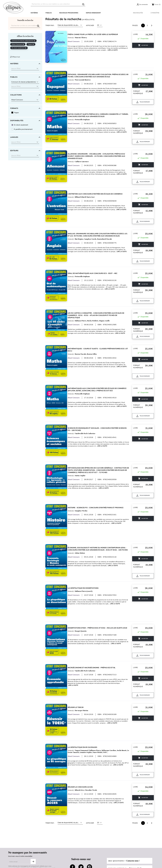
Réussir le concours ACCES (83, 750)
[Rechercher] (58, 4)
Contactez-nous (47, 855)
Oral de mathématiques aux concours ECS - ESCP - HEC (95, 261)
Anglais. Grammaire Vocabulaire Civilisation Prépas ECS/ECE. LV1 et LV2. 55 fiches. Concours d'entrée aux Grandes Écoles (98, 224)
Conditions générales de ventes (20, 852)
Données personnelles (16, 858)
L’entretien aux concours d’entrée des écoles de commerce (98, 186)
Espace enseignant (93, 13)
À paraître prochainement (23, 129)
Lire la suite (76, 52)
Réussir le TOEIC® (78, 674)
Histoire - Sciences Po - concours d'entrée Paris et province (98, 485)
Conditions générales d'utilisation (20, 865)
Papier (16, 113)
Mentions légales (14, 855)
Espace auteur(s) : (126, 829)
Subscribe (33, 822)
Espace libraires (80, 855)
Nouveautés (138, 13)
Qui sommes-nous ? (16, 848)
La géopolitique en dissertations (86, 561)
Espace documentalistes (83, 852)
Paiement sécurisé (48, 858)
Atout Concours (76, 41)
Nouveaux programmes (69, 13)
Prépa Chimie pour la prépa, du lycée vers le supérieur (95, 34)
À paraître (155, 13)
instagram (89, 828)
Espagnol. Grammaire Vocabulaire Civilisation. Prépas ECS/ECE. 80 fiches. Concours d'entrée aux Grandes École (99, 74)
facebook (73, 828)
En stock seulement (21, 125)
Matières (34, 13)
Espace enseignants (81, 848)
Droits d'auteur (80, 858)
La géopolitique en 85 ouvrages (85, 712)
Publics (49, 13)
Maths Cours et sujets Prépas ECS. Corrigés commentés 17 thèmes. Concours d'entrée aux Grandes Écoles (97, 111)
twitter (81, 828)
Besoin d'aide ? (47, 848)
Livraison (45, 852)
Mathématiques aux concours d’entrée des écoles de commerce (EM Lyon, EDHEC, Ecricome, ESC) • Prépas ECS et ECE (99, 373)
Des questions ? (125, 821)
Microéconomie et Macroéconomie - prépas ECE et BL (94, 637)
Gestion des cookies (15, 862)
